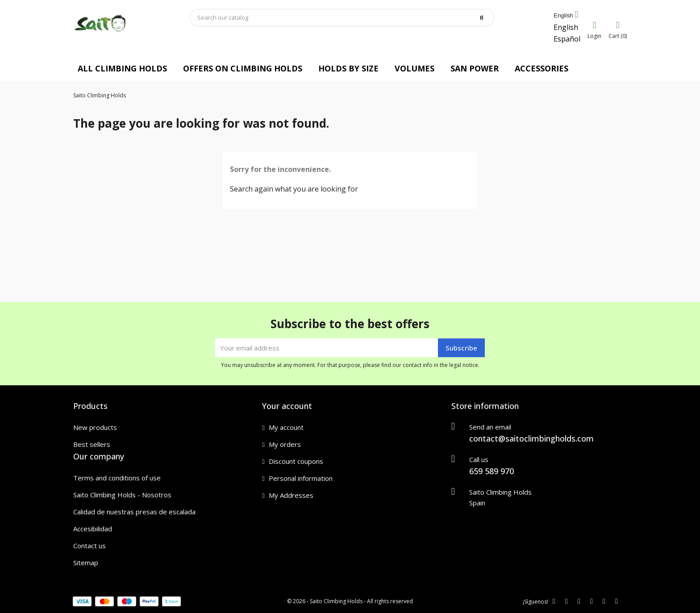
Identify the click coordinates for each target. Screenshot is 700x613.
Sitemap (86, 563)
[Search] (342, 18)
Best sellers (92, 444)
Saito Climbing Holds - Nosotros (122, 495)
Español (567, 39)
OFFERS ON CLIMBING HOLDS (243, 68)
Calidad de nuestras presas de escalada (134, 512)
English (566, 27)
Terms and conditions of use (117, 478)
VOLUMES (415, 68)
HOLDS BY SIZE (348, 68)
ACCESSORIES (542, 68)
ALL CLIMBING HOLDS (122, 68)
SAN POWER (475, 68)
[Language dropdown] (566, 16)
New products (95, 427)
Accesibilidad (93, 529)
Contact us (90, 546)
